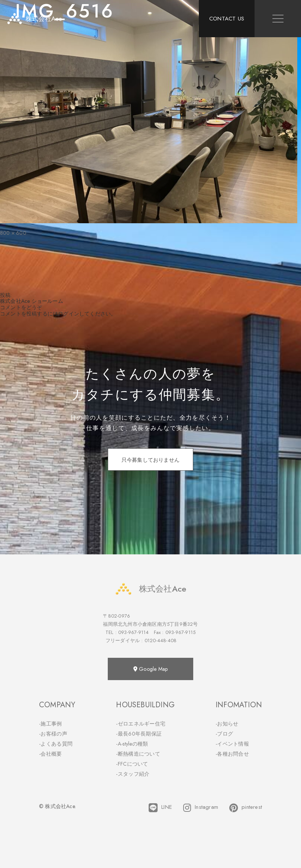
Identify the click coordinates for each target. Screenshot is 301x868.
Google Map (150, 669)
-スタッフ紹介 (133, 774)
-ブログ (224, 734)
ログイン (69, 314)
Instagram (201, 808)
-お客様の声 (53, 734)
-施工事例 (51, 724)
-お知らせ (227, 724)
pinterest (246, 808)
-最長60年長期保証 (139, 734)
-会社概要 (51, 754)
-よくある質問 (56, 744)
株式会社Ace (150, 589)
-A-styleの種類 (132, 744)
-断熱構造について (138, 754)
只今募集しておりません (150, 460)
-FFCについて (132, 764)
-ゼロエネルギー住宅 (141, 724)
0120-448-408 (161, 640)
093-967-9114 (133, 632)
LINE (160, 808)
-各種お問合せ (232, 754)
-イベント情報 (232, 744)
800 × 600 (13, 233)
